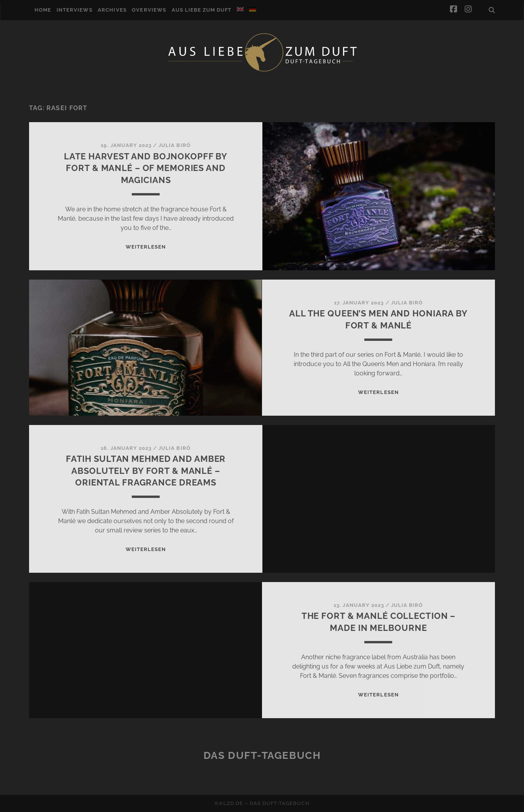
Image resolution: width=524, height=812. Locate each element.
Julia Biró (174, 145)
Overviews (149, 10)
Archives (112, 10)
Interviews (74, 10)
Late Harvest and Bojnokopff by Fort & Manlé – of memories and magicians (146, 168)
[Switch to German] (253, 9)
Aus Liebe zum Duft (202, 10)
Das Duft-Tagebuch (262, 755)
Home (43, 10)
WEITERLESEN (146, 247)
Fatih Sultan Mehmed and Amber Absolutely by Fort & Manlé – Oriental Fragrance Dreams (146, 471)
